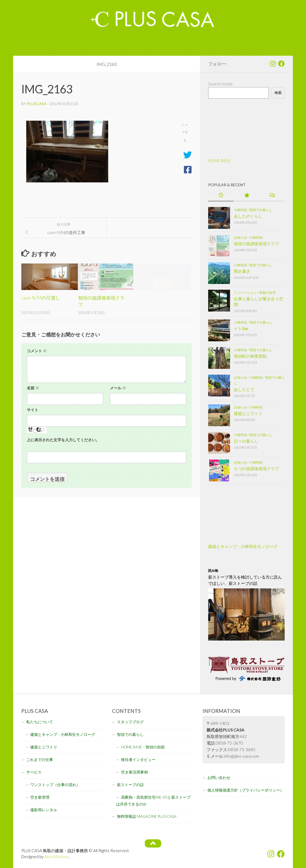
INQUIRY (257, 48)
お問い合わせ (219, 778)
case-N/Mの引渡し (41, 298)
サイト (33, 410)
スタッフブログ (130, 722)
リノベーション (245, 293)
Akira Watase (56, 857)
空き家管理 (40, 797)
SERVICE (96, 48)
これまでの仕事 (40, 760)
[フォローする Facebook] (281, 64)
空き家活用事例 (134, 772)
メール (118, 388)
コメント (37, 351)
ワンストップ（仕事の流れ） (55, 785)
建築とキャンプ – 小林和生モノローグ (243, 546)
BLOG (192, 48)
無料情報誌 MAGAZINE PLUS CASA (147, 816)
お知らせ (240, 237)
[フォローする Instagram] (273, 64)
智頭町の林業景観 (250, 356)
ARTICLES (221, 48)
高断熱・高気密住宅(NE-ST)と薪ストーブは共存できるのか (153, 801)
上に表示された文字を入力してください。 (63, 440)
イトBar (241, 328)
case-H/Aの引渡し (154, 298)
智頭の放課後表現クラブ (256, 244)
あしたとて (244, 389)
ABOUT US (64, 48)
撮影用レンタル (44, 810)
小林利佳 (240, 210)
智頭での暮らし (261, 210)
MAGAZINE (162, 48)
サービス (34, 772)
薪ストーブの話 (130, 785)
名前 (33, 388)
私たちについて (40, 722)
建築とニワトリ (248, 413)
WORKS (130, 48)
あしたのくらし (248, 216)
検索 (278, 93)
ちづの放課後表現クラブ (256, 469)
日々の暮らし (246, 441)
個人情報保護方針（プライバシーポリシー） (246, 790)
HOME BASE (219, 161)
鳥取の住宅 (267, 293)
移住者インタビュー (138, 760)
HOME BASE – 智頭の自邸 (143, 747)
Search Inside (220, 84)
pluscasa (37, 104)
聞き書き (242, 271)
